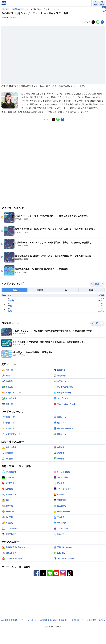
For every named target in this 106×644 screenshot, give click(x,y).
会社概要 (5, 620)
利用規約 (14, 620)
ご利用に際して (77, 620)
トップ (5, 9)
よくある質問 (91, 620)
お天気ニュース (18, 9)
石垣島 (11, 300)
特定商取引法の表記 (49, 620)
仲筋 (10, 306)
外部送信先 (63, 620)
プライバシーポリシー (29, 620)
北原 (10, 311)
